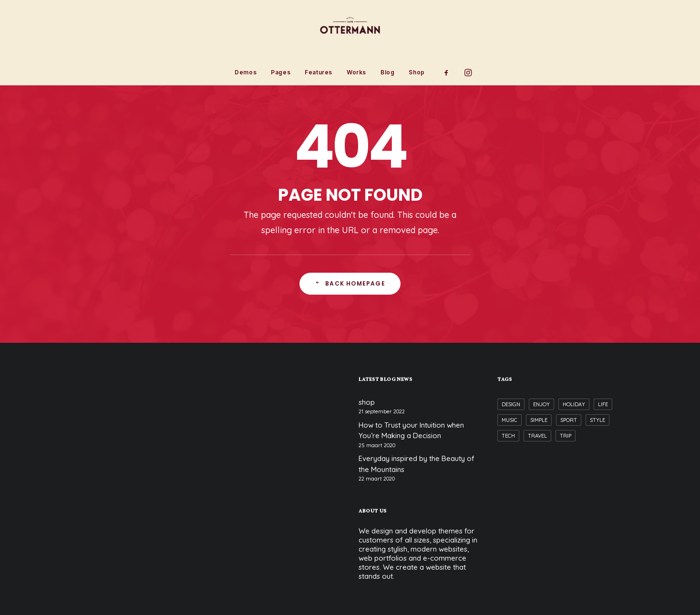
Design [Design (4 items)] (511, 404)
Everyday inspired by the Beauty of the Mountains (417, 464)
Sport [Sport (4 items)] (569, 420)
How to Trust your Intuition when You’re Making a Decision (411, 430)
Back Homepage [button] (350, 283)
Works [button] (356, 72)
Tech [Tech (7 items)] (508, 436)
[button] (449, 72)
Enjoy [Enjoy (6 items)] (541, 404)
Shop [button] (417, 72)
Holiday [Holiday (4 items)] (574, 404)
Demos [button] (246, 72)
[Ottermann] (350, 30)
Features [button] (319, 72)
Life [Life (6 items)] (603, 404)
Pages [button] (281, 72)
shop (367, 402)
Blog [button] (387, 72)
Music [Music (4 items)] (510, 420)
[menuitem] (246, 72)
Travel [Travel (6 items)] (537, 436)
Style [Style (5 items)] (597, 420)
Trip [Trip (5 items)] (566, 436)
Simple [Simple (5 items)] (539, 420)
